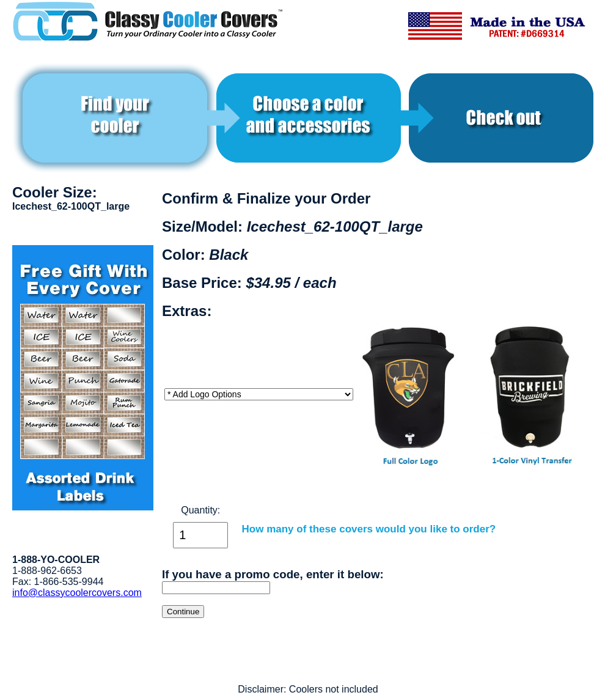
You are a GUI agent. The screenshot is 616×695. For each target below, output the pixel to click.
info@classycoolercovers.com (77, 593)
